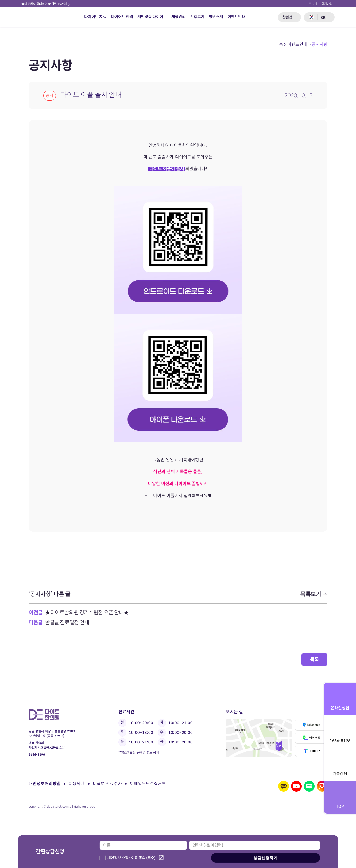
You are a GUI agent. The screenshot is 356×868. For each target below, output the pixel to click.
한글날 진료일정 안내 (67, 623)
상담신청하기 (265, 858)
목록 (314, 660)
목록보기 (314, 594)
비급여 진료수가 (107, 784)
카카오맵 (311, 725)
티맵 (311, 751)
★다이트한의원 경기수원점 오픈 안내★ (87, 613)
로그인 (313, 4)
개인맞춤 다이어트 (152, 17)
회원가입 (327, 4)
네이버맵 (311, 738)
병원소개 (216, 17)
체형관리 (179, 17)
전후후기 (197, 17)
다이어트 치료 (95, 17)
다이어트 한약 (122, 17)
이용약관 (77, 784)
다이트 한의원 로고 (37, 17)
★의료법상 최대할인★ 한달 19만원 (46, 4)
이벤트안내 (237, 17)
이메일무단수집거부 (148, 784)
